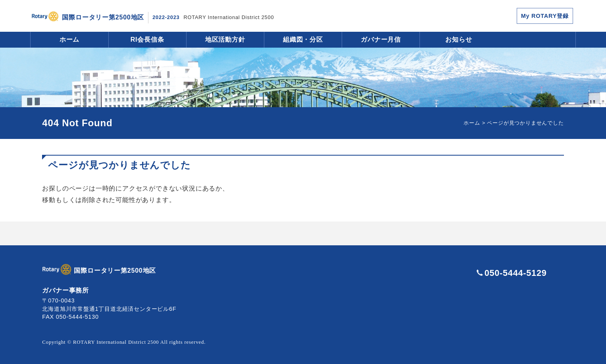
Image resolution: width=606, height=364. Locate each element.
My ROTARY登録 (545, 16)
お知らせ (459, 39)
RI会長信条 (147, 39)
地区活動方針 (225, 39)
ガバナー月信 (381, 39)
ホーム (69, 39)
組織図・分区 (303, 39)
